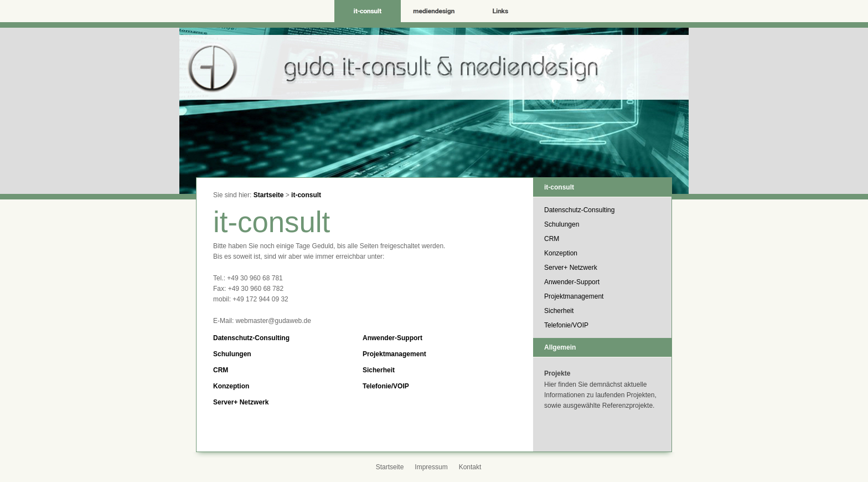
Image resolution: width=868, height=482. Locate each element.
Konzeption (231, 386)
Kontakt (470, 467)
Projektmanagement (394, 354)
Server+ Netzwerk (241, 402)
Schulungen (232, 354)
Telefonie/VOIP (386, 386)
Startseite (269, 195)
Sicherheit (379, 370)
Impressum (431, 467)
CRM (221, 370)
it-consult (306, 195)
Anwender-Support (392, 338)
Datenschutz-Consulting (251, 338)
